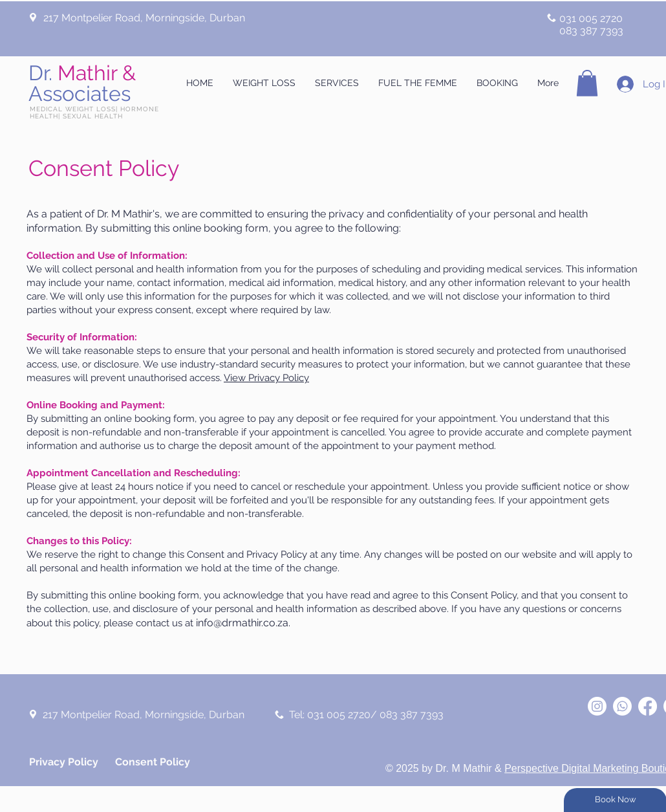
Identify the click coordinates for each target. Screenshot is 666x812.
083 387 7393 (591, 31)
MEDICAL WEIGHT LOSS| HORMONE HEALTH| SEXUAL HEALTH (94, 113)
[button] (587, 83)
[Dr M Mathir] (597, 706)
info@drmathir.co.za (242, 623)
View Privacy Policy (266, 378)
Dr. (82, 83)
